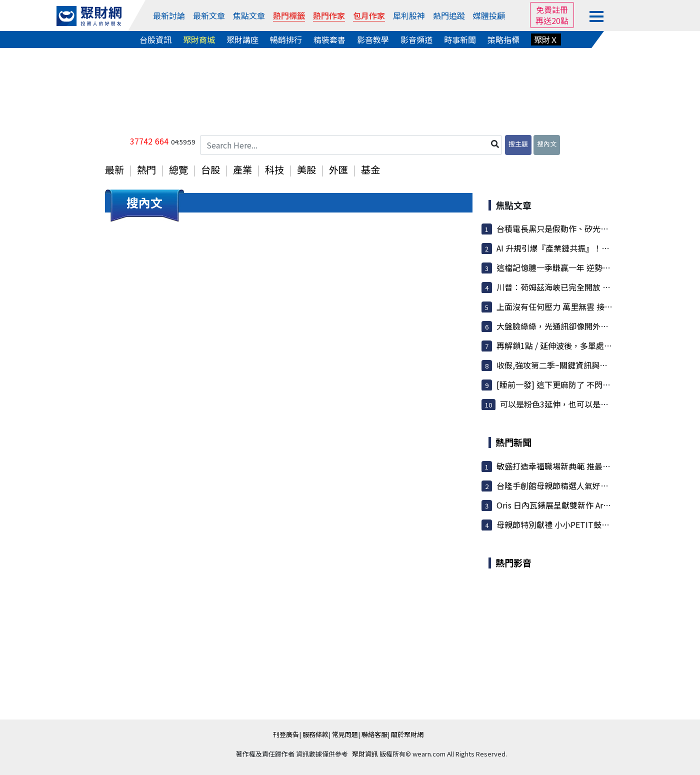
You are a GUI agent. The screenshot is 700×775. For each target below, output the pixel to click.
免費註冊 (552, 9)
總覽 (178, 169)
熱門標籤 (289, 15)
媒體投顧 (489, 15)
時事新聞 (460, 39)
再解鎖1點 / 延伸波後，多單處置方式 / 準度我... (581, 345)
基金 (370, 169)
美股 (306, 169)
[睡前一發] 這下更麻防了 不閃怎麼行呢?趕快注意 (583, 384)
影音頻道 (416, 39)
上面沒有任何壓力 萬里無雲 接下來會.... (566, 306)
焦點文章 (249, 15)
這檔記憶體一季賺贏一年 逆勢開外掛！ (565, 267)
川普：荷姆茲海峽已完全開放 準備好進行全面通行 (585, 287)
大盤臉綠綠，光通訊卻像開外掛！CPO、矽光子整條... (591, 326)
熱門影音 (513, 562)
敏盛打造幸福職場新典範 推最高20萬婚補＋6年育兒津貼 (596, 466)
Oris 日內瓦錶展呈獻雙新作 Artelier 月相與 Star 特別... (594, 505)
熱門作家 (329, 15)
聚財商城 (199, 39)
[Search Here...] (351, 145)
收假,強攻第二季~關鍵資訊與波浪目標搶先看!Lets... (588, 365)
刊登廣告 (286, 734)
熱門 (146, 169)
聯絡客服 (374, 734)
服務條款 (315, 734)
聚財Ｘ (546, 39)
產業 (242, 169)
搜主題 (518, 144)
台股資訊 (155, 39)
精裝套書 (329, 39)
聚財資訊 (365, 754)
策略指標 (503, 39)
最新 (114, 169)
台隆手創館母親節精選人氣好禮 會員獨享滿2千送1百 (590, 485)
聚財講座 (242, 39)
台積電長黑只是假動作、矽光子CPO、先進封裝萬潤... (591, 228)
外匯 (338, 169)
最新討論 (169, 15)
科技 (274, 169)
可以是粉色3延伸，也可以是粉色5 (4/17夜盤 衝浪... (591, 404)
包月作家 (369, 15)
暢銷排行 (286, 39)
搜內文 (547, 144)
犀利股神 (409, 15)
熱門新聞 (513, 442)
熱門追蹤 (449, 15)
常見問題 (345, 734)
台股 (210, 169)
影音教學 (373, 39)
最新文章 (209, 15)
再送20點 (552, 20)
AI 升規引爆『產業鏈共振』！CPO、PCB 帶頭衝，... (589, 248)
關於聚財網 (407, 734)
